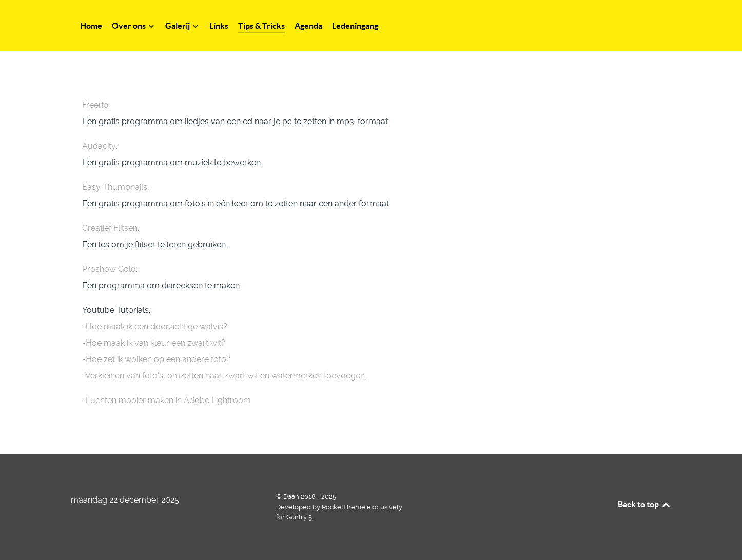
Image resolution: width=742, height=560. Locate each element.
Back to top (645, 504)
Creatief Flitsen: (111, 228)
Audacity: (100, 146)
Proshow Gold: (110, 269)
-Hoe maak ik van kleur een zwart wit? (154, 343)
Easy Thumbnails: (115, 187)
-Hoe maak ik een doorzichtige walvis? (155, 326)
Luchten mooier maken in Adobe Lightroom (168, 400)
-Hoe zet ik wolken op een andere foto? (156, 359)
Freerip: (96, 105)
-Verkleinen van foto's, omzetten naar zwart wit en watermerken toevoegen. (224, 376)
